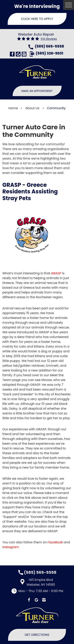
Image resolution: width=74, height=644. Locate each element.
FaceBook (55, 542)
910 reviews (49, 39)
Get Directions (37, 635)
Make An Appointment (37, 91)
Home (13, 108)
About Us (32, 108)
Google (18, 54)
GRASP (56, 273)
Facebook (12, 54)
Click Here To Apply (37, 19)
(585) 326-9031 (49, 54)
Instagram (24, 54)
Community (56, 108)
